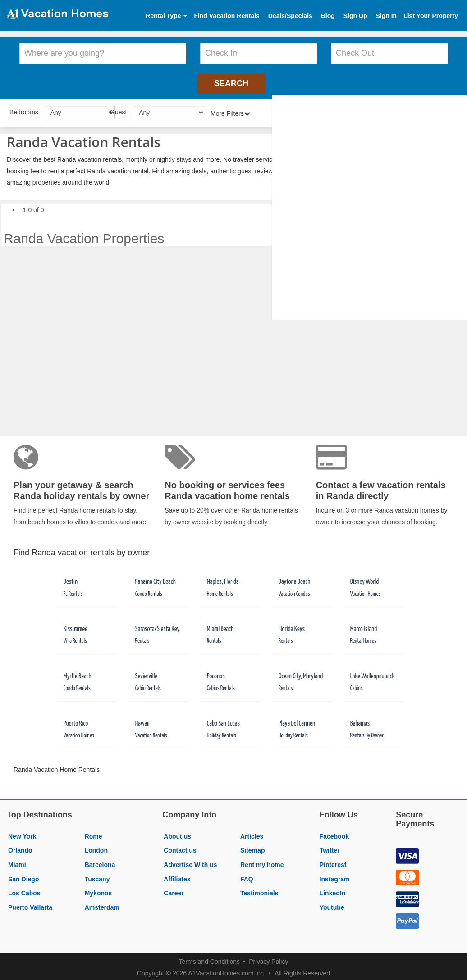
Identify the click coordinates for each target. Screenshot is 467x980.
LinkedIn (333, 890)
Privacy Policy (268, 958)
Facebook (334, 833)
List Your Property (431, 16)
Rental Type (166, 16)
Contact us (180, 848)
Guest (118, 109)
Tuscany (97, 876)
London (96, 848)
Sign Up (355, 16)
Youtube (332, 904)
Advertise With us (190, 862)
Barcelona (100, 862)
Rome (94, 833)
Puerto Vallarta (30, 904)
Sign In (386, 16)
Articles (252, 833)
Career (174, 890)
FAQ (247, 876)
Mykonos (98, 890)
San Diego (23, 876)
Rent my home (262, 862)
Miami (17, 862)
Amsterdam (102, 904)
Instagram (335, 876)
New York (22, 833)
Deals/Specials (290, 16)
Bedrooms (24, 109)
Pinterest (333, 862)
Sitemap (252, 848)
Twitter (330, 848)
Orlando (20, 848)
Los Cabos (24, 890)
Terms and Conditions (209, 958)
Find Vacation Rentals (227, 16)
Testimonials (259, 890)
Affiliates (177, 876)
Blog (328, 16)
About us (177, 833)
